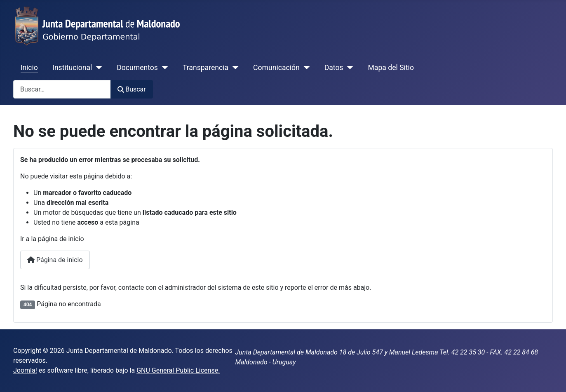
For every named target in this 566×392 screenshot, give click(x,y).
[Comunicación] (305, 68)
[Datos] (349, 68)
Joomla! (25, 370)
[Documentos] (163, 68)
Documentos (137, 68)
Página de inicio (55, 260)
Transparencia (205, 68)
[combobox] (62, 89)
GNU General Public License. (178, 370)
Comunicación (276, 68)
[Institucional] (97, 68)
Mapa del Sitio (391, 68)
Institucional (72, 68)
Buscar (132, 89)
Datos (334, 68)
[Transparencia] (234, 68)
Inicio (29, 68)
